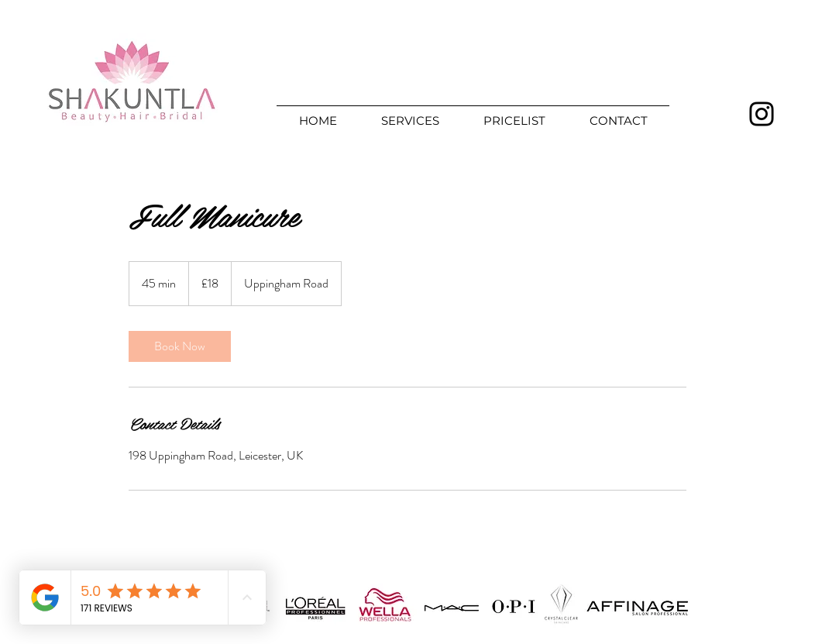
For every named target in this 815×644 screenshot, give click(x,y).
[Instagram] (762, 114)
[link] (180, 346)
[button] (410, 114)
